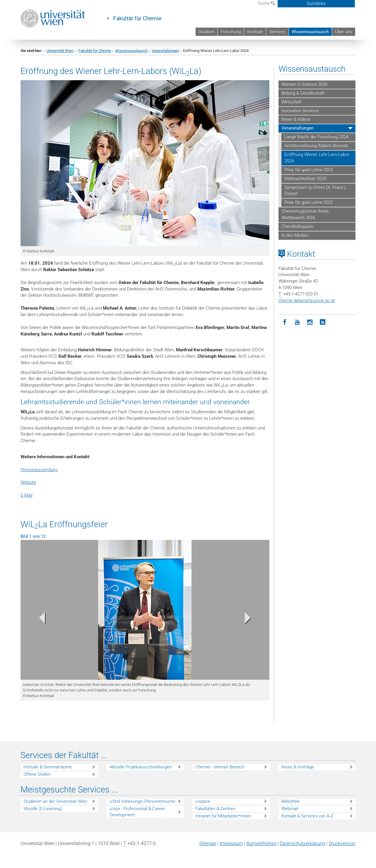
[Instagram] (310, 322)
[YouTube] (297, 322)
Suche (266, 3)
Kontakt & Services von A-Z (307, 816)
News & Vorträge (298, 767)
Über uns (344, 32)
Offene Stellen (37, 774)
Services (277, 32)
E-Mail (26, 495)
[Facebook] (285, 322)
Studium (207, 32)
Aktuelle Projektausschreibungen (141, 767)
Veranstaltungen (165, 51)
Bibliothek (291, 801)
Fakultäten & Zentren (215, 809)
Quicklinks (316, 4)
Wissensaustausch (310, 32)
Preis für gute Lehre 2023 (309, 170)
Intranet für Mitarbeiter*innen (223, 816)
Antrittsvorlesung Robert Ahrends (316, 146)
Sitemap (208, 843)
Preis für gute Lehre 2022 (309, 202)
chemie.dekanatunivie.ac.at (307, 300)
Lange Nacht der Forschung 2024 (316, 137)
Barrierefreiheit (261, 843)
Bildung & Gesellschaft (303, 93)
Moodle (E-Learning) (43, 809)
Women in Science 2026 (304, 84)
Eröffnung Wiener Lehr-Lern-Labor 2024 (317, 158)
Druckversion (342, 843)
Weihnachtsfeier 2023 (305, 179)
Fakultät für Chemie (137, 19)
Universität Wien (60, 51)
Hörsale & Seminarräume (48, 767)
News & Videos (296, 119)
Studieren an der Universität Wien (55, 801)
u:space (203, 801)
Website (28, 482)
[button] (39, 619)
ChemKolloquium (298, 226)
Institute (255, 32)
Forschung (231, 32)
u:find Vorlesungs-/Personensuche (142, 801)
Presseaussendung (39, 470)
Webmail (290, 809)
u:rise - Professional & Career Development (137, 812)
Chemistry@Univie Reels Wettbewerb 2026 (305, 214)
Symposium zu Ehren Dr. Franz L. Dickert (316, 191)
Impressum (231, 843)
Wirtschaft (291, 102)
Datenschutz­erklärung (303, 843)
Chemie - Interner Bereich (220, 767)
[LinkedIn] (323, 322)
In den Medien (295, 235)
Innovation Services (300, 111)
